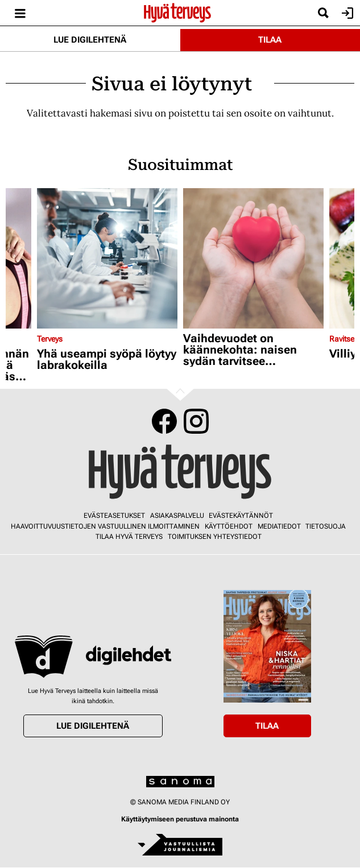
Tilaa (270, 40)
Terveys (50, 339)
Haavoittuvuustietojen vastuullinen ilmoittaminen (105, 526)
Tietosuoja (326, 526)
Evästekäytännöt (241, 516)
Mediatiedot (279, 526)
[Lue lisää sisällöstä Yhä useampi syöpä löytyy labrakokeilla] (107, 258)
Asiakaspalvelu (177, 516)
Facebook (164, 421)
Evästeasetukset (114, 516)
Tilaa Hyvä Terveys (129, 537)
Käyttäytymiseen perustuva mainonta (180, 819)
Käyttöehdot (229, 526)
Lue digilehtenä (90, 40)
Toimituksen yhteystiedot (215, 537)
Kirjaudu (346, 13)
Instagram (196, 421)
